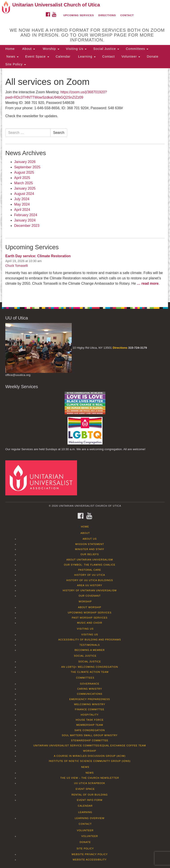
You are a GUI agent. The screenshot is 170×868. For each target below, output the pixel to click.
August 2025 (24, 172)
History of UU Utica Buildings (90, 580)
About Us (90, 539)
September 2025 (27, 167)
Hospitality (90, 715)
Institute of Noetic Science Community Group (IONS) (90, 761)
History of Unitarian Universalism (90, 590)
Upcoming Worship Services (90, 613)
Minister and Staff (90, 549)
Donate (153, 56)
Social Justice (106, 49)
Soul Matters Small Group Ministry (90, 735)
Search (59, 133)
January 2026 (25, 162)
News (12, 56)
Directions (107, 15)
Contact (127, 15)
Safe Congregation (90, 730)
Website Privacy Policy (90, 854)
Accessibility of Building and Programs (90, 640)
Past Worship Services (90, 618)
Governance (90, 684)
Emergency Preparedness (90, 699)
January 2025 (25, 188)
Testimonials (90, 645)
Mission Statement (90, 544)
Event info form (90, 800)
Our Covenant (90, 596)
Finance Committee (90, 709)
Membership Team (90, 725)
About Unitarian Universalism (90, 560)
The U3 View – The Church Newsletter (90, 778)
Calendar (63, 56)
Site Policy (16, 64)
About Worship (90, 607)
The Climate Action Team (90, 672)
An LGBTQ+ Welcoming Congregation (90, 667)
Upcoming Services (79, 15)
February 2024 (26, 215)
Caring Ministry (90, 689)
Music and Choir (90, 623)
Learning (86, 56)
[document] (85, 185)
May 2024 (22, 204)
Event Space (37, 56)
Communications (90, 694)
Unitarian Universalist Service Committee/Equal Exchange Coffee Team (90, 745)
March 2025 (24, 183)
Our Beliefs (90, 554)
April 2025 (22, 178)
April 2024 (22, 210)
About (28, 49)
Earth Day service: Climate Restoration (38, 256)
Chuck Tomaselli (17, 266)
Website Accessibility (90, 860)
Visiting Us (76, 49)
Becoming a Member (90, 650)
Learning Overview (90, 818)
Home (10, 49)
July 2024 (22, 199)
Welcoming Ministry (90, 704)
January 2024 (25, 220)
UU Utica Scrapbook (90, 783)
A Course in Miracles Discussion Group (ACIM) (90, 756)
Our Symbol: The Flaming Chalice (90, 565)
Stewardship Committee (90, 740)
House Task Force (90, 720)
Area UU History (90, 585)
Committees (137, 49)
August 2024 (24, 194)
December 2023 (27, 226)
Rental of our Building (90, 795)
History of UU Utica (90, 575)
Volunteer (131, 56)
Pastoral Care (90, 570)
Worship (50, 49)
